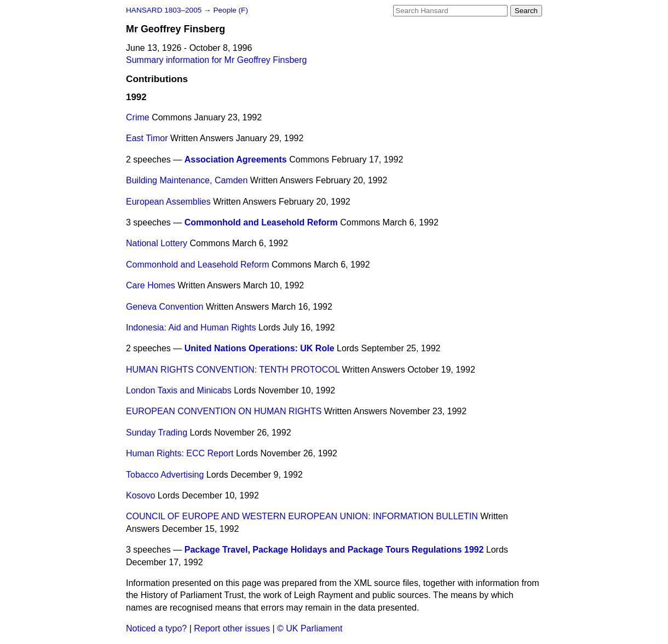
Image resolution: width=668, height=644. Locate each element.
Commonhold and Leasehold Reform (261, 222)
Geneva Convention (165, 307)
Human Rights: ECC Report (180, 453)
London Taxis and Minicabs (179, 390)
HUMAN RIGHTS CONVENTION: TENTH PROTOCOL (233, 370)
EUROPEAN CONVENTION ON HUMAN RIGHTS (224, 411)
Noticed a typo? (156, 628)
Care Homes (151, 285)
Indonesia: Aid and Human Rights (191, 327)
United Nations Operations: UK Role (260, 348)
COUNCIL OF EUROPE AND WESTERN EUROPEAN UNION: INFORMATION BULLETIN (302, 516)
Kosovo (140, 495)
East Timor (147, 138)
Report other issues (232, 628)
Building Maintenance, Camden (187, 180)
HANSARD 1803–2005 (164, 10)
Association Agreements (236, 159)
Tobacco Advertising (165, 475)
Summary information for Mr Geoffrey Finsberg (216, 60)
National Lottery (157, 243)
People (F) (230, 10)
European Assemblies (168, 202)
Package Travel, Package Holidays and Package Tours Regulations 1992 (334, 550)
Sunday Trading (157, 433)
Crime (138, 117)
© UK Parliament (310, 628)
